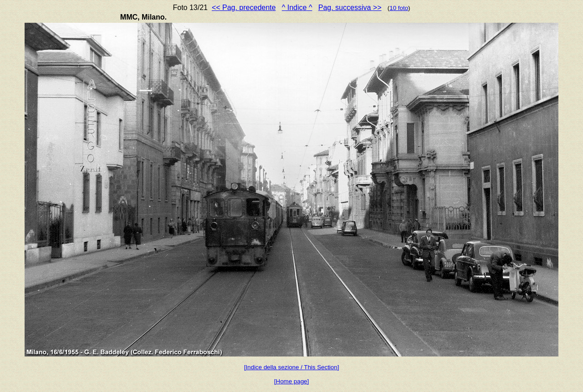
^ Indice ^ (297, 8)
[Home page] (291, 381)
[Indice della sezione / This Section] (292, 367)
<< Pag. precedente (244, 8)
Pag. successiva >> (350, 8)
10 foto (399, 8)
